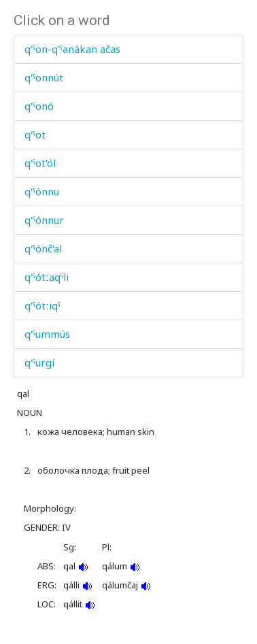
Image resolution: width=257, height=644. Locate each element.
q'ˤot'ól (40, 163)
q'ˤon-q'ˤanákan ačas (72, 49)
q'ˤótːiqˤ (42, 305)
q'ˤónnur (44, 220)
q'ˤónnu (42, 191)
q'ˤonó (39, 106)
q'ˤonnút (44, 77)
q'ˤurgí (39, 362)
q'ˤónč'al (43, 248)
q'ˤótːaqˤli (47, 277)
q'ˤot (35, 134)
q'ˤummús (47, 334)
